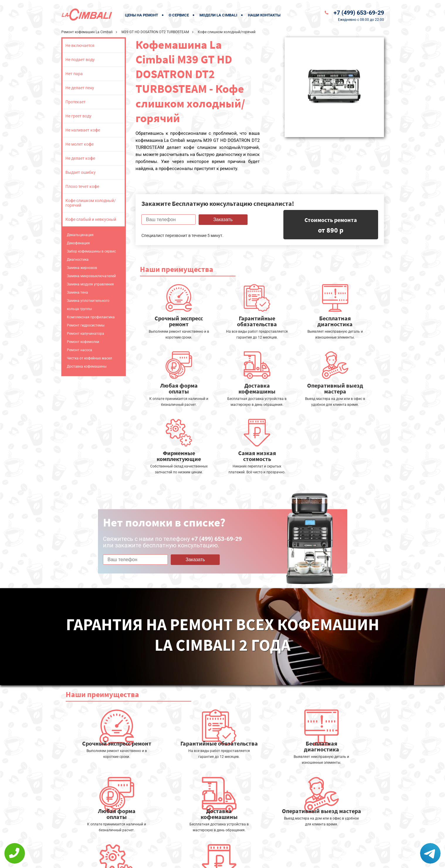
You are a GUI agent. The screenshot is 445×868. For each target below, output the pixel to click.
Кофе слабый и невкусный (91, 219)
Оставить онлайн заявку (243, 846)
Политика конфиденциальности (185, 860)
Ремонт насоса (79, 350)
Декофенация (78, 243)
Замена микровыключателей (91, 276)
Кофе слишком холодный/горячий (91, 203)
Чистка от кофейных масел (89, 358)
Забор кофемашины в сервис (91, 251)
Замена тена (77, 292)
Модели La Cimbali (218, 15)
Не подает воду (80, 60)
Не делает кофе (80, 158)
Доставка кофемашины (87, 366)
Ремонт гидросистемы (86, 325)
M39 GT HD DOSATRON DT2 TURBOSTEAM (155, 32)
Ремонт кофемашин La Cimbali (87, 32)
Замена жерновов (82, 268)
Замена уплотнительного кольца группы (88, 305)
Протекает (76, 102)
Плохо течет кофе (82, 186)
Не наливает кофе (83, 130)
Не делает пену (80, 88)
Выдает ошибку (81, 172)
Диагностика (78, 260)
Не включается (80, 46)
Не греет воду (78, 116)
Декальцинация (80, 235)
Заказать (223, 219)
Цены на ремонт (142, 15)
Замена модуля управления (90, 284)
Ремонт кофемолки (83, 342)
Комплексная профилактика (91, 317)
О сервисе (179, 15)
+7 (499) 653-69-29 (359, 13)
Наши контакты (264, 15)
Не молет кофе (79, 144)
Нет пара (74, 74)
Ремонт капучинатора (86, 334)
